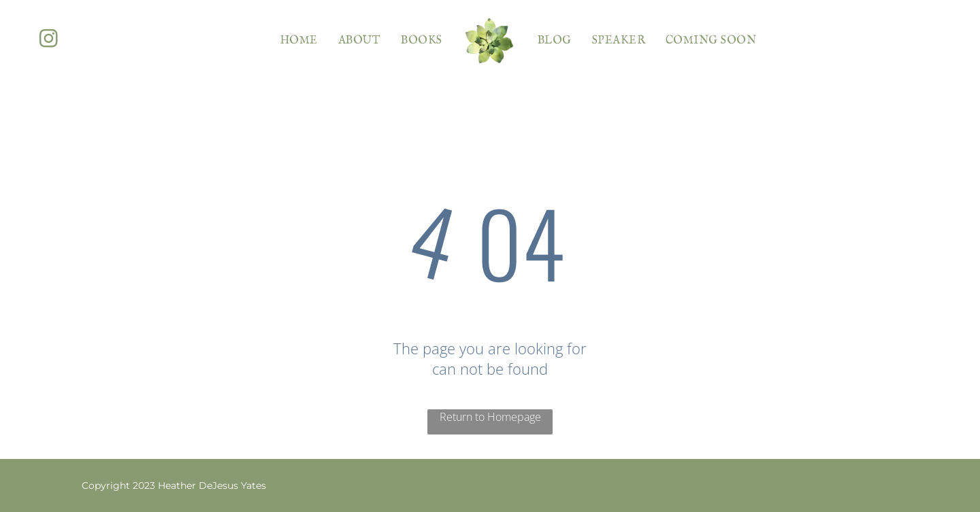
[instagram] (48, 40)
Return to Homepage (490, 417)
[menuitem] (299, 41)
